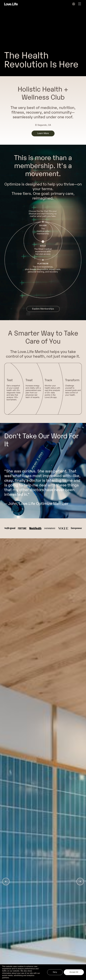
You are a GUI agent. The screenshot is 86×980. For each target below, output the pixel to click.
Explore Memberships (43, 309)
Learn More (43, 133)
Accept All (74, 972)
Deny (55, 972)
